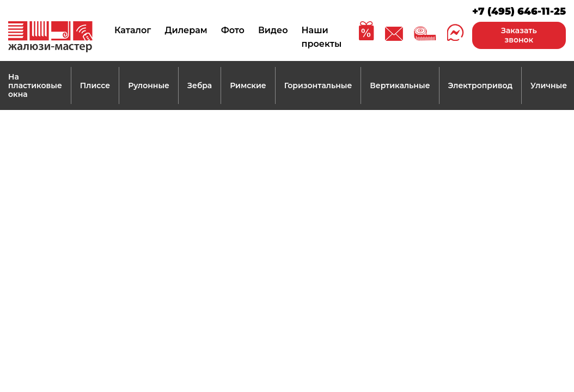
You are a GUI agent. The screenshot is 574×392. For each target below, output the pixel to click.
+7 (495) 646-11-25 (519, 11)
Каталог (133, 30)
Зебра (200, 85)
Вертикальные (400, 85)
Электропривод (480, 85)
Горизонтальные (318, 85)
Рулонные (149, 85)
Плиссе (95, 85)
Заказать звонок (519, 35)
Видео (273, 30)
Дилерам (186, 30)
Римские (248, 85)
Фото (233, 30)
